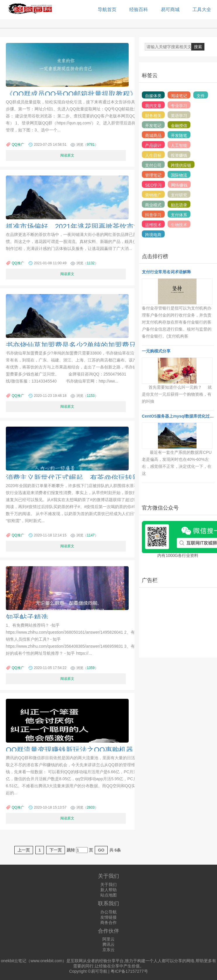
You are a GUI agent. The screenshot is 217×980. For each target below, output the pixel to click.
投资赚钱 (179, 155)
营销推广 (153, 195)
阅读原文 (67, 155)
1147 (91, 535)
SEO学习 (154, 185)
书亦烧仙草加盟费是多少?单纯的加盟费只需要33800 (88, 345)
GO (101, 850)
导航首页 (107, 9)
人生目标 (153, 155)
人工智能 (179, 145)
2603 (91, 807)
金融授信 (179, 126)
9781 (91, 145)
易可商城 (170, 9)
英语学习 (179, 116)
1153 (91, 396)
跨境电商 (153, 235)
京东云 (108, 950)
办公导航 (108, 912)
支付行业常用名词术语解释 (166, 272)
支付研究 (179, 195)
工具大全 (202, 9)
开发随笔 (179, 135)
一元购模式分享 (156, 351)
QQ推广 (18, 145)
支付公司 (153, 165)
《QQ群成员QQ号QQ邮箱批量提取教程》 (71, 94)
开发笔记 (153, 126)
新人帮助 (108, 890)
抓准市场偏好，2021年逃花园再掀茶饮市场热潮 (80, 226)
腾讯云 (108, 944)
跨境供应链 (181, 165)
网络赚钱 (179, 185)
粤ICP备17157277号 (129, 971)
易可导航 (99, 971)
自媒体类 (153, 96)
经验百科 (139, 9)
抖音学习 (153, 215)
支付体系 (179, 215)
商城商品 (153, 135)
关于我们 (108, 885)
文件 (201, 96)
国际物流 (179, 175)
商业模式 (153, 205)
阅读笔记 (179, 96)
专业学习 (179, 106)
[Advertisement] (177, 623)
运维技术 (153, 225)
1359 (91, 668)
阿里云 (108, 939)
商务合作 (108, 922)
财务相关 (153, 116)
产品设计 (153, 145)
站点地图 (108, 895)
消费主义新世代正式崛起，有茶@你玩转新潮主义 (83, 478)
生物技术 (179, 225)
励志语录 (179, 205)
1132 (91, 263)
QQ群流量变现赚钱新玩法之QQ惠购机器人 (73, 750)
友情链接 (108, 917)
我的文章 (153, 106)
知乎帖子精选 (27, 617)
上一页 (24, 850)
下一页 (56, 850)
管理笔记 (153, 175)
